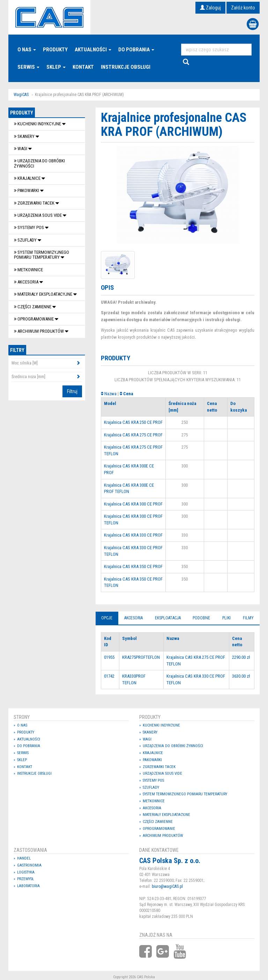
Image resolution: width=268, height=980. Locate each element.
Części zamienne (33, 307)
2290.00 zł (241, 657)
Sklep (56, 67)
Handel (24, 858)
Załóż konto (243, 8)
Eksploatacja (168, 618)
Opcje (107, 618)
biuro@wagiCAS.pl (167, 886)
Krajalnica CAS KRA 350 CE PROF (133, 566)
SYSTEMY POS (29, 227)
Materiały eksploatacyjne (44, 294)
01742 (109, 676)
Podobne (201, 618)
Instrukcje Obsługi (126, 67)
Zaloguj (210, 8)
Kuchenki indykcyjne (38, 124)
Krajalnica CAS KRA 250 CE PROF (133, 422)
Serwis (28, 67)
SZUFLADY (26, 240)
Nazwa (110, 394)
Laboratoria (28, 886)
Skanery (25, 136)
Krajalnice (28, 178)
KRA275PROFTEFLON (141, 657)
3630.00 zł (241, 676)
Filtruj (72, 391)
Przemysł (25, 879)
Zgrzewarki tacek (35, 203)
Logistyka (26, 872)
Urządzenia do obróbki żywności (39, 163)
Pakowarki (27, 190)
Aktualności (93, 50)
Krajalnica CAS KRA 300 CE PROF (133, 504)
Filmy (248, 618)
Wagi (21, 149)
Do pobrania (136, 50)
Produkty (55, 50)
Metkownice (28, 270)
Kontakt (83, 67)
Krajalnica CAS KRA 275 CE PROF (133, 435)
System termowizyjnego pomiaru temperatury (42, 255)
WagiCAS (21, 95)
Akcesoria (27, 282)
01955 (109, 657)
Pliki (226, 618)
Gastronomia (29, 865)
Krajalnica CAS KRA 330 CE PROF (133, 535)
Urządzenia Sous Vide (38, 215)
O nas (27, 50)
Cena (128, 394)
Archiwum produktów (39, 331)
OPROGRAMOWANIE (34, 319)
